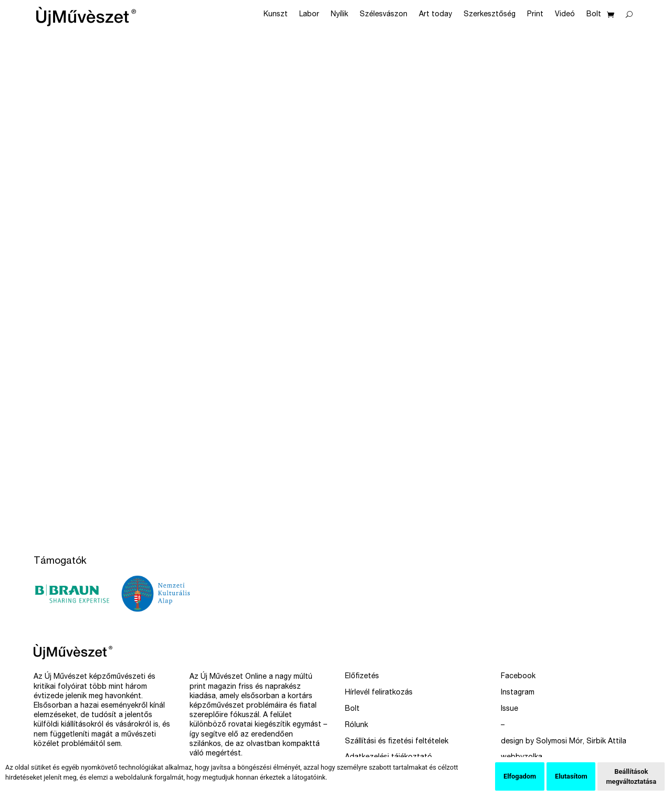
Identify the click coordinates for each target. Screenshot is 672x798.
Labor (309, 15)
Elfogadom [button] (520, 776)
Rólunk (356, 726)
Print (535, 15)
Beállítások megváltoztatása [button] (631, 776)
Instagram (518, 693)
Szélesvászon (384, 15)
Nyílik (339, 15)
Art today (435, 15)
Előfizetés (362, 677)
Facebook (518, 677)
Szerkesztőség (490, 15)
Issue (510, 709)
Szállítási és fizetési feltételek (397, 742)
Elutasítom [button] (571, 776)
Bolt (594, 15)
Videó (565, 15)
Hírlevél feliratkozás (379, 693)
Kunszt (276, 15)
